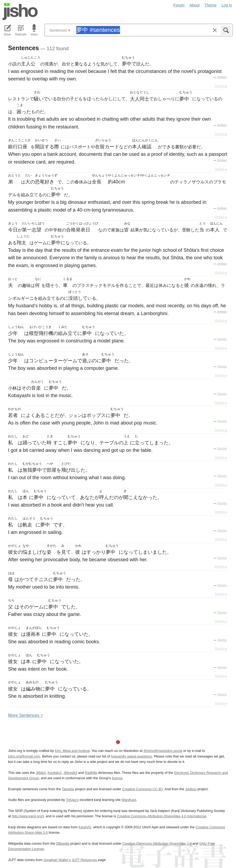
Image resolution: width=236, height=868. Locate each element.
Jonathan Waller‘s (57, 860)
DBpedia (63, 843)
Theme (211, 5)
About (195, 5)
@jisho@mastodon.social (163, 751)
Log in (227, 5)
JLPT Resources (84, 860)
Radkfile (91, 773)
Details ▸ (221, 86)
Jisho (20, 12)
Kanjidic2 (55, 773)
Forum (179, 5)
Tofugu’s (72, 800)
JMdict (41, 773)
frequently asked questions (132, 756)
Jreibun (222, 77)
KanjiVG (85, 827)
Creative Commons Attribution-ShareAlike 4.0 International (161, 816)
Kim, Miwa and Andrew (72, 751)
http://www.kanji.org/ (27, 816)
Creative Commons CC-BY (142, 789)
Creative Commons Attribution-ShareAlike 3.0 (157, 843)
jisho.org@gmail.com (24, 756)
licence (117, 778)
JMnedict (70, 773)
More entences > (26, 715)
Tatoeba (222, 339)
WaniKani (129, 800)
